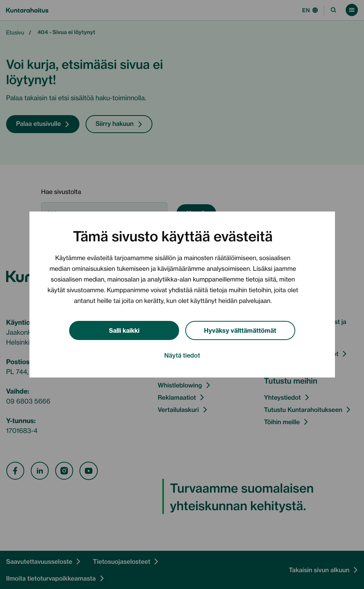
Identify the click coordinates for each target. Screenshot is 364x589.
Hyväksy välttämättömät (240, 330)
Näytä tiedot (182, 355)
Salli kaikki (124, 330)
